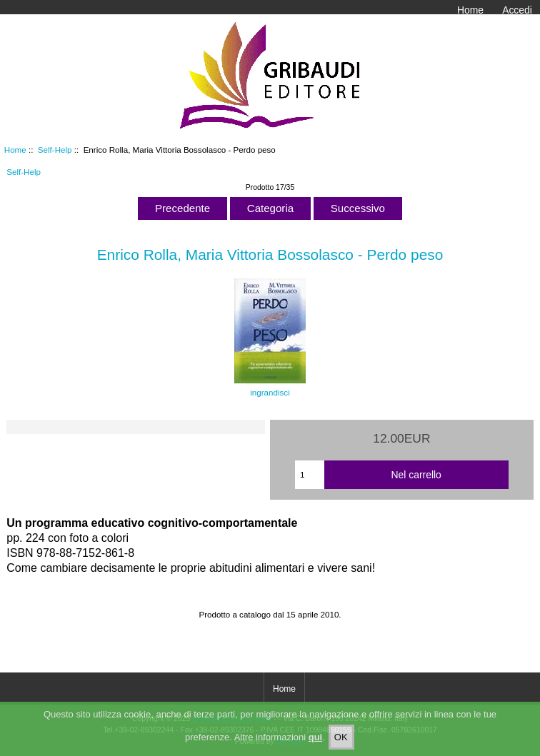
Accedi (517, 10)
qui (316, 743)
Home (470, 10)
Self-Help (55, 150)
